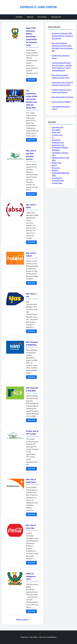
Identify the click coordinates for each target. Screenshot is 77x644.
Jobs (54, 155)
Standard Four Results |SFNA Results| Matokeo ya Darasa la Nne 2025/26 (62, 36)
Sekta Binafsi (42, 17)
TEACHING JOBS (58, 181)
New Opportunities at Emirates (63, 97)
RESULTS (55, 170)
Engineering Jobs (58, 143)
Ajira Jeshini (56, 130)
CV (53, 138)
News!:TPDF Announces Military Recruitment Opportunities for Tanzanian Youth (32, 37)
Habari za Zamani (22, 619)
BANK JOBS (56, 132)
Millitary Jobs (57, 163)
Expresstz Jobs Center (38, 7)
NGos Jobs (56, 168)
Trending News (57, 183)
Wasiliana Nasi (56, 17)
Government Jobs (58, 145)
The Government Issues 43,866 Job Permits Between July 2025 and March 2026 (32, 99)
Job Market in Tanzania (60, 153)
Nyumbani (19, 17)
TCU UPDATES (57, 178)
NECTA (54, 165)
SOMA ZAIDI (31, 80)
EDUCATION (56, 140)
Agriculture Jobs (58, 127)
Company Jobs (57, 135)
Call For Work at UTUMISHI (61, 102)
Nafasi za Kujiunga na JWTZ (31, 576)
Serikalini (30, 17)
